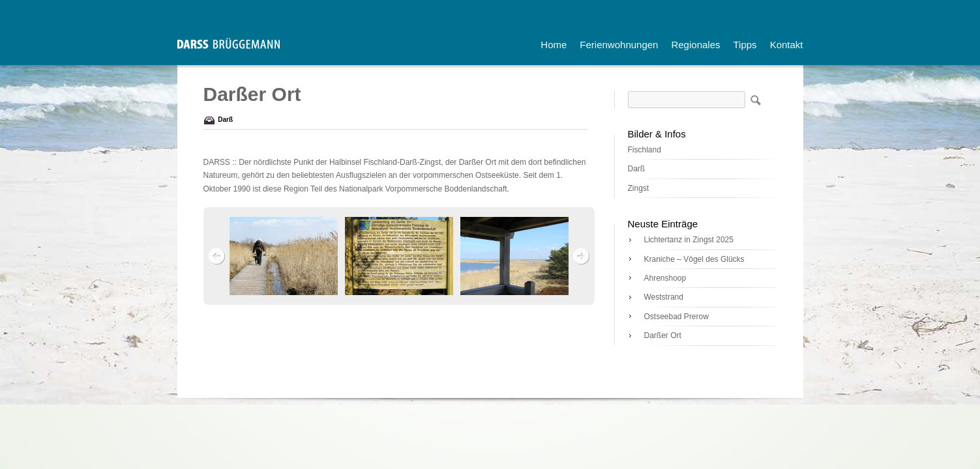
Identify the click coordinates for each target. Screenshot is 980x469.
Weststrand (664, 297)
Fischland (645, 150)
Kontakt (787, 45)
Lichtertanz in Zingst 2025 (689, 240)
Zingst (639, 188)
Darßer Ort (663, 335)
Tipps (745, 45)
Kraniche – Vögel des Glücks (694, 259)
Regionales (695, 45)
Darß (225, 120)
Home (554, 45)
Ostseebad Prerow (676, 317)
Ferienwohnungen (619, 45)
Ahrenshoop (665, 278)
